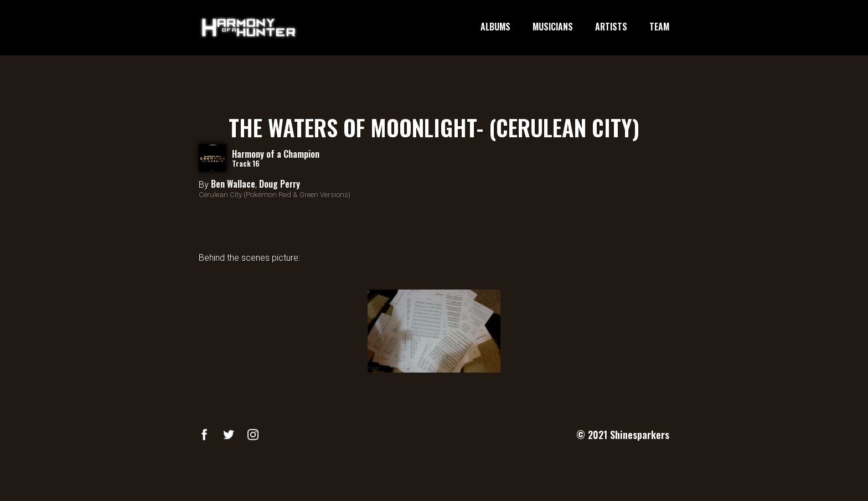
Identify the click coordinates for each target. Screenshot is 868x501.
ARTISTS (611, 27)
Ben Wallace (233, 184)
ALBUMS (495, 27)
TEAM (659, 27)
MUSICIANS (553, 27)
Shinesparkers (640, 435)
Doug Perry (280, 184)
